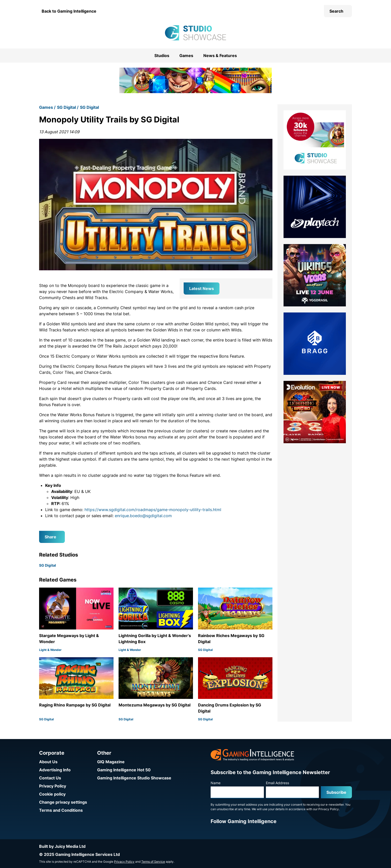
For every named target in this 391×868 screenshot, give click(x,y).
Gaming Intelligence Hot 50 (124, 770)
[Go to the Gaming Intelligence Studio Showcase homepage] (195, 33)
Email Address (277, 783)
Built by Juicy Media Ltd (62, 846)
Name (216, 783)
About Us (48, 762)
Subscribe (336, 792)
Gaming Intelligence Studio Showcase (134, 778)
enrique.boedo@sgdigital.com (143, 516)
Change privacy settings (63, 802)
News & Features (220, 56)
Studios (162, 56)
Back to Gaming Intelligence (69, 11)
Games (186, 56)
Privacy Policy (53, 786)
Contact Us (50, 778)
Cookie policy (52, 794)
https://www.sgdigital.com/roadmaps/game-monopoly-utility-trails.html (153, 510)
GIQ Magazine (111, 762)
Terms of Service (153, 862)
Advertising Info (55, 770)
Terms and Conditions (61, 810)
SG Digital (66, 107)
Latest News (202, 288)
